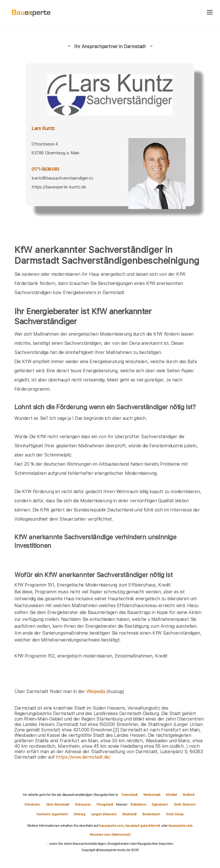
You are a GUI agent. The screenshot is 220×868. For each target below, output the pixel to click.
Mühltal (171, 795)
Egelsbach (160, 804)
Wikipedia (96, 691)
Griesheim (32, 804)
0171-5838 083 (45, 169)
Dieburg (79, 814)
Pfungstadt (105, 804)
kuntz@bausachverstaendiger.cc (62, 178)
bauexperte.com (111, 826)
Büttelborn (138, 804)
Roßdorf (189, 795)
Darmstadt (129, 795)
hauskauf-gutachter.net (143, 826)
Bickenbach (151, 814)
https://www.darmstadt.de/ (83, 757)
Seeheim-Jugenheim (52, 814)
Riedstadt (129, 814)
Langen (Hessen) (104, 814)
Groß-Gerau (175, 814)
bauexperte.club (180, 826)
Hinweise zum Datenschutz (110, 834)
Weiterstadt (152, 795)
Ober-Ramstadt (58, 804)
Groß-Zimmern (185, 804)
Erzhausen (83, 804)
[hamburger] (210, 13)
